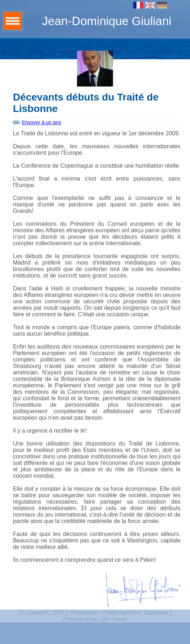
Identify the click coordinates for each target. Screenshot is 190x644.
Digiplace (156, 613)
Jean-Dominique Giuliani (107, 21)
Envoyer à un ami (42, 122)
